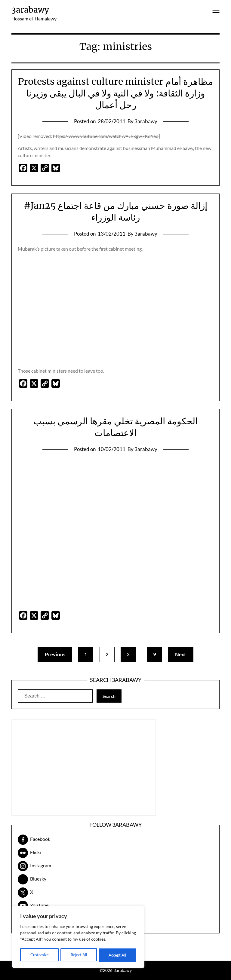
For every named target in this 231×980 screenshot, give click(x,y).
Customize (39, 955)
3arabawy (30, 10)
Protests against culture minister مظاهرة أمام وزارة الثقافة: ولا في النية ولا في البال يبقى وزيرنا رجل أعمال (115, 93)
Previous (53, 654)
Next (183, 654)
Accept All (117, 955)
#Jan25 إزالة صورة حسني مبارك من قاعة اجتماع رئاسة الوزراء (115, 211)
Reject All (79, 955)
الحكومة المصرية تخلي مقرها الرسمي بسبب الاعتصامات (115, 427)
